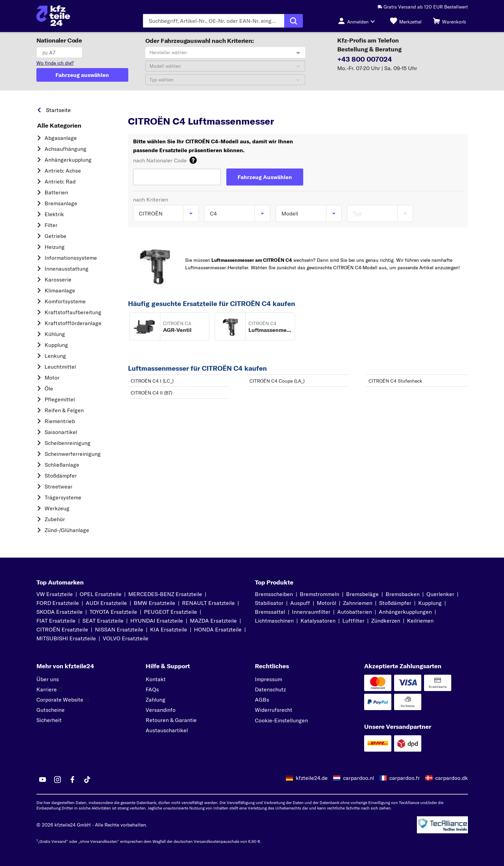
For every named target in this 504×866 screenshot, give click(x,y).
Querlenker (440, 594)
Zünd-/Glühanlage (67, 530)
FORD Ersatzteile (58, 603)
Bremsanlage (61, 203)
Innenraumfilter (311, 612)
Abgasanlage (61, 138)
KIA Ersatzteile (169, 629)
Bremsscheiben (274, 594)
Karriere (49, 689)
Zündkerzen (386, 621)
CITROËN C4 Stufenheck (395, 381)
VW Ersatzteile (55, 594)
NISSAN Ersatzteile (119, 629)
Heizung (55, 247)
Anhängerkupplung (68, 160)
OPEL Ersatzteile (101, 594)
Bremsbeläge (362, 594)
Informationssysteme (71, 258)
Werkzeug (57, 508)
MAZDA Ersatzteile (213, 621)
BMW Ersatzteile (155, 603)
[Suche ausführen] (294, 21)
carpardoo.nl (359, 778)
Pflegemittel (60, 399)
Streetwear (59, 486)
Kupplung (56, 345)
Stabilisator (269, 603)
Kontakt (156, 679)
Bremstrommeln (320, 594)
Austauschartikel (167, 730)
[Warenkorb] (449, 21)
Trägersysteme (63, 497)
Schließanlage (62, 465)
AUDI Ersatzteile (106, 603)
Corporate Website (63, 700)
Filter (51, 225)
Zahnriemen (358, 603)
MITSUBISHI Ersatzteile (66, 638)
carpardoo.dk (452, 778)
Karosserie (58, 279)
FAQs (152, 689)
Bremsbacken (403, 594)
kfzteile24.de (312, 778)
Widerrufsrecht (274, 710)
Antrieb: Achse (63, 171)
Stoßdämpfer (61, 476)
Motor (52, 378)
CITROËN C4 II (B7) (151, 393)
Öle (49, 388)
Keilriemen (420, 621)
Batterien (56, 192)
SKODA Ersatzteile (60, 612)
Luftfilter (353, 621)
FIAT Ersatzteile (56, 621)
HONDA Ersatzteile (218, 629)
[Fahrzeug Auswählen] (265, 177)
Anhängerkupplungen (405, 612)
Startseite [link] (58, 110)
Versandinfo (161, 710)
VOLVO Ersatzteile (126, 638)
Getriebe (55, 236)
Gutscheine (51, 710)
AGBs (262, 700)
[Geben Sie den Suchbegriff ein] (214, 21)
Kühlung (55, 334)
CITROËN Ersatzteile (62, 629)
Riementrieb (60, 421)
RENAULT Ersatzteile (208, 603)
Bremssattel (270, 612)
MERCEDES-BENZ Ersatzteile (165, 594)
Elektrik (54, 214)
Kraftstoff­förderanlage (73, 323)
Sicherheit (49, 720)
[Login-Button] (358, 21)
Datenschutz (270, 689)
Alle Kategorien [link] (59, 126)
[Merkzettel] (406, 21)
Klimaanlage (60, 290)
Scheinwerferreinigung (73, 454)
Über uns (48, 679)
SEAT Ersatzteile (103, 621)
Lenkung (55, 356)
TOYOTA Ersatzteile (113, 612)
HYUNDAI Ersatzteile (157, 621)
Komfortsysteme (65, 301)
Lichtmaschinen (274, 621)
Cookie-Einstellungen (281, 720)
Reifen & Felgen (64, 410)
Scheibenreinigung (68, 443)
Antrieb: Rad (60, 181)
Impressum (269, 679)
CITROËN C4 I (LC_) (152, 381)
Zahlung (156, 700)
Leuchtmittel (60, 367)
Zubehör (55, 519)
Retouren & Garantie (171, 720)
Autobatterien (355, 612)
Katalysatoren (318, 621)
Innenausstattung (67, 269)
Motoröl (327, 603)
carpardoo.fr (405, 778)
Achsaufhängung (66, 149)
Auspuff (300, 603)
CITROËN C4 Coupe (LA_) (277, 381)
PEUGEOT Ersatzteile (170, 612)
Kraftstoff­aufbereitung (73, 312)
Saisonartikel (61, 432)
